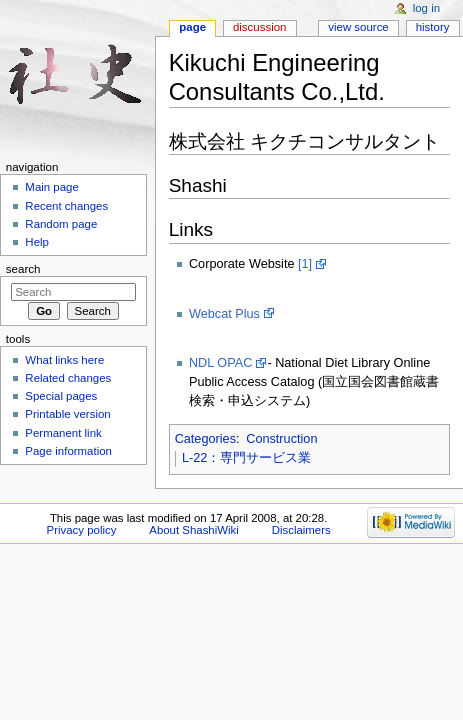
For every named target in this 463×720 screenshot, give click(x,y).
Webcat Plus (224, 314)
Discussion (259, 27)
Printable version (67, 414)
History (433, 27)
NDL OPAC (220, 363)
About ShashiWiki (194, 530)
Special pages (61, 396)
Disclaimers (301, 530)
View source (358, 27)
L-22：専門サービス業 (246, 458)
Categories (205, 439)
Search (23, 269)
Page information (68, 451)
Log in (426, 8)
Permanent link (63, 433)
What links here (64, 360)
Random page (61, 224)
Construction (281, 439)
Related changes (68, 378)
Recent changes (66, 206)
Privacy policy (82, 530)
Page (192, 27)
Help (37, 242)
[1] (305, 264)
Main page (52, 187)
